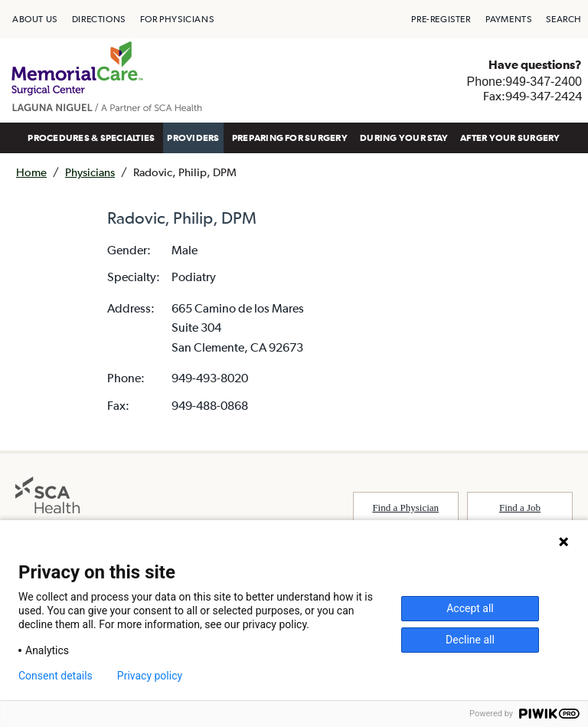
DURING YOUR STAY (404, 138)
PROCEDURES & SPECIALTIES (91, 138)
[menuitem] (35, 19)
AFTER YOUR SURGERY (510, 138)
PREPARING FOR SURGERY (290, 138)
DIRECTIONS (99, 19)
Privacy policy (150, 676)
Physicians (90, 172)
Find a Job (520, 508)
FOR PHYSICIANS (177, 19)
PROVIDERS (193, 138)
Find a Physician (405, 508)
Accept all (470, 608)
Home (31, 172)
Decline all (470, 640)
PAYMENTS (509, 19)
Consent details (56, 676)
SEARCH (564, 19)
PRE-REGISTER (441, 19)
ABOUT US (35, 19)
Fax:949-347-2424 (532, 96)
